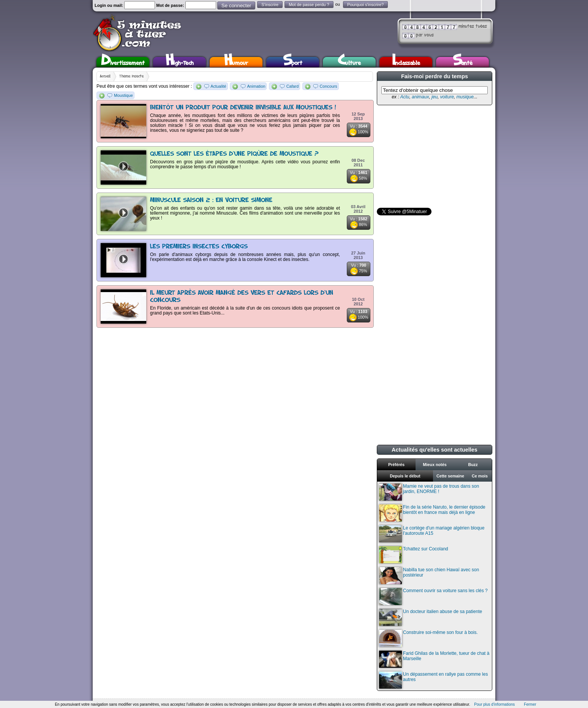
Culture (349, 62)
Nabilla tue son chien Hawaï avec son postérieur (429, 576)
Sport (293, 62)
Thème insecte (131, 76)
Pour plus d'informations (494, 704)
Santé (463, 62)
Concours (329, 86)
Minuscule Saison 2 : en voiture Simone (211, 200)
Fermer (530, 704)
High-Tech (180, 62)
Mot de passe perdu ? (309, 5)
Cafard (292, 86)
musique (465, 97)
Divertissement (123, 62)
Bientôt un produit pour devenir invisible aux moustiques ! (243, 108)
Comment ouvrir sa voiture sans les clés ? (433, 597)
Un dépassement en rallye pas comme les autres (433, 680)
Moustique (123, 95)
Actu (405, 97)
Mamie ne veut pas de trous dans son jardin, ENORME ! (429, 492)
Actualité (218, 86)
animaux (420, 97)
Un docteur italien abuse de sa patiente (431, 617)
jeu (435, 97)
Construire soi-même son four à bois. (428, 638)
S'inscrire (270, 5)
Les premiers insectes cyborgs (199, 247)
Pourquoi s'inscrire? (365, 5)
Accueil (105, 76)
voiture (447, 97)
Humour (236, 62)
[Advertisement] (434, 156)
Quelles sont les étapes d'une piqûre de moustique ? (234, 154)
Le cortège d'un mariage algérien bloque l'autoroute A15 (432, 534)
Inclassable (406, 62)
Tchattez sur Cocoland (414, 555)
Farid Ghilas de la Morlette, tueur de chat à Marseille (434, 659)
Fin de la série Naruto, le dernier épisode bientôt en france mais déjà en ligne (432, 513)
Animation (256, 86)
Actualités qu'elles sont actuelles (435, 450)
